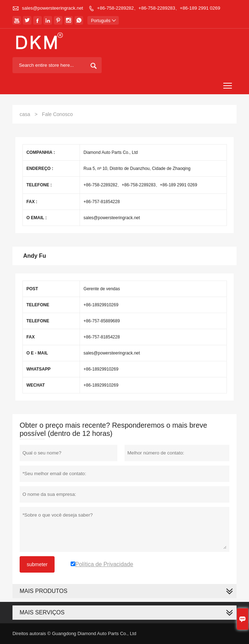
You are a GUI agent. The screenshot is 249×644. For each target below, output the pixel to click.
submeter (37, 564)
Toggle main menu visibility (228, 83)
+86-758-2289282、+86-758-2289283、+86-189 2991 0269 (159, 8)
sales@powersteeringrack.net (53, 8)
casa (25, 114)
